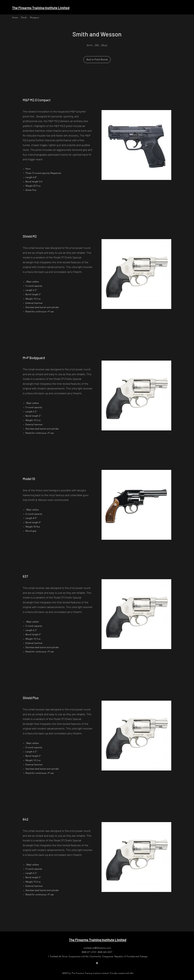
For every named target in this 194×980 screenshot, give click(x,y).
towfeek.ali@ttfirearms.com (97, 948)
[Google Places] (97, 963)
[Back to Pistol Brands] (97, 60)
